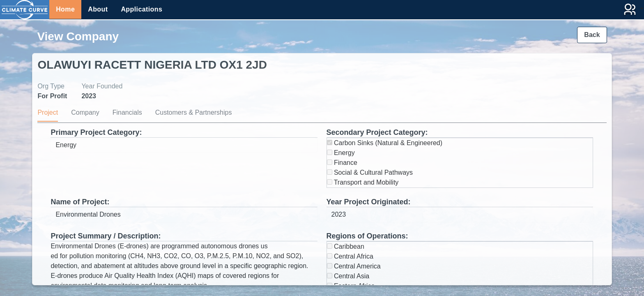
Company (85, 112)
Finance (342, 163)
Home (65, 9)
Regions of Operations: (367, 236)
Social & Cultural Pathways (370, 172)
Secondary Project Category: (377, 132)
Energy (341, 153)
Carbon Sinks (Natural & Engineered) (385, 143)
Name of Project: (80, 202)
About (98, 9)
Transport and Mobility (363, 182)
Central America (354, 266)
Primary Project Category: (96, 132)
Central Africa (350, 256)
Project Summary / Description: (106, 236)
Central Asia (348, 276)
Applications (141, 9)
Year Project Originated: (369, 202)
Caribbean (346, 246)
